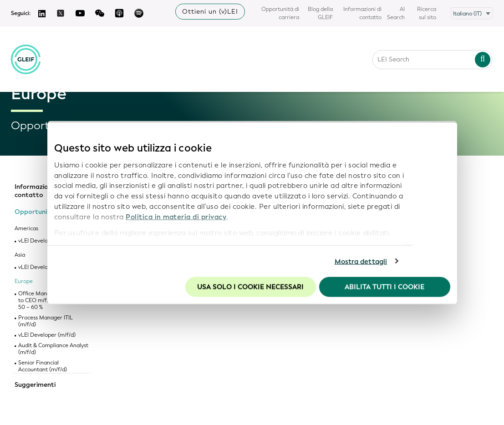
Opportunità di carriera (280, 13)
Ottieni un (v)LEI (210, 12)
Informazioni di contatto (362, 13)
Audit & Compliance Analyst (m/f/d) (53, 349)
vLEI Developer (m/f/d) (47, 335)
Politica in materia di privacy (176, 217)
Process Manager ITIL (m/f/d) (46, 321)
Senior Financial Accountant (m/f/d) (43, 366)
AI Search (396, 13)
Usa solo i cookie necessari (250, 287)
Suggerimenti (35, 385)
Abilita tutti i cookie (384, 287)
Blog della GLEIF (320, 13)
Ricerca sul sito (427, 13)
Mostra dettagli (361, 261)
